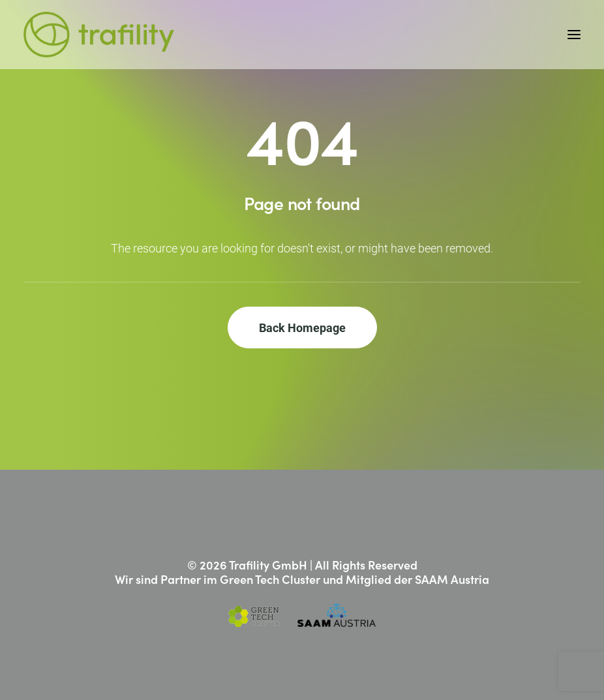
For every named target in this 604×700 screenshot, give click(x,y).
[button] (574, 35)
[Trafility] (99, 35)
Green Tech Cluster (270, 579)
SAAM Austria (452, 579)
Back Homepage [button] (302, 327)
